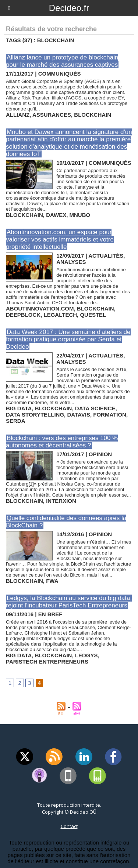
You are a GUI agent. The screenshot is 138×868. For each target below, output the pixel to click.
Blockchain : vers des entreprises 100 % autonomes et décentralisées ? (62, 442)
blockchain (93, 115)
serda (16, 421)
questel (93, 315)
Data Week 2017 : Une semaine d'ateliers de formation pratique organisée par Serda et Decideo (68, 339)
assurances (52, 115)
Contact (69, 826)
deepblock (23, 315)
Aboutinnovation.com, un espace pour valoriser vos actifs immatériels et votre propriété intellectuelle (60, 239)
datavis (79, 415)
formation (110, 415)
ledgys (86, 655)
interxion (61, 501)
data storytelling (35, 415)
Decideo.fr (69, 8)
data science (95, 408)
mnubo (80, 215)
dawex (56, 215)
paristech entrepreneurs (47, 662)
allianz (18, 115)
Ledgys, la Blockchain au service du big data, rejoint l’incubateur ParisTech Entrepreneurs (69, 602)
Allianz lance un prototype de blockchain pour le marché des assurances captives (62, 61)
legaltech (61, 315)
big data (19, 408)
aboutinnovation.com (40, 308)
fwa (52, 581)
